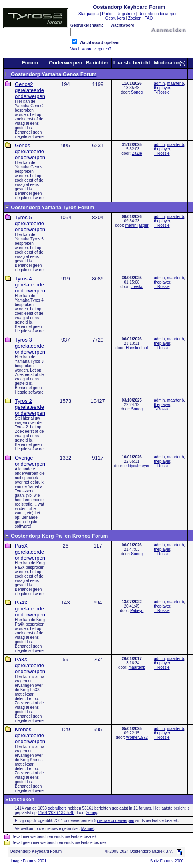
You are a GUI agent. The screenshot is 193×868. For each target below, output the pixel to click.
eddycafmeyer (137, 466)
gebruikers (57, 808)
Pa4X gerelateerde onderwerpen (30, 609)
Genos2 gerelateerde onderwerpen (30, 90)
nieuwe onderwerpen (116, 821)
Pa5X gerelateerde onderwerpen (30, 552)
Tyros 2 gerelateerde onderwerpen (30, 407)
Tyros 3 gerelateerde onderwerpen (30, 346)
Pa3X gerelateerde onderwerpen (30, 665)
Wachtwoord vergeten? (91, 49)
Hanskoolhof (137, 348)
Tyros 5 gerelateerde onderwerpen (30, 223)
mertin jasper (137, 225)
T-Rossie (162, 92)
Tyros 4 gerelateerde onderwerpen (30, 285)
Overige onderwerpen (30, 461)
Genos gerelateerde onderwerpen (30, 151)
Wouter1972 (137, 737)
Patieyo (137, 611)
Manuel (88, 829)
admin (159, 83)
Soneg (137, 92)
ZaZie (137, 153)
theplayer (162, 88)
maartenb (175, 83)
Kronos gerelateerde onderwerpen (30, 735)
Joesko (137, 287)
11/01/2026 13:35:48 (56, 813)
